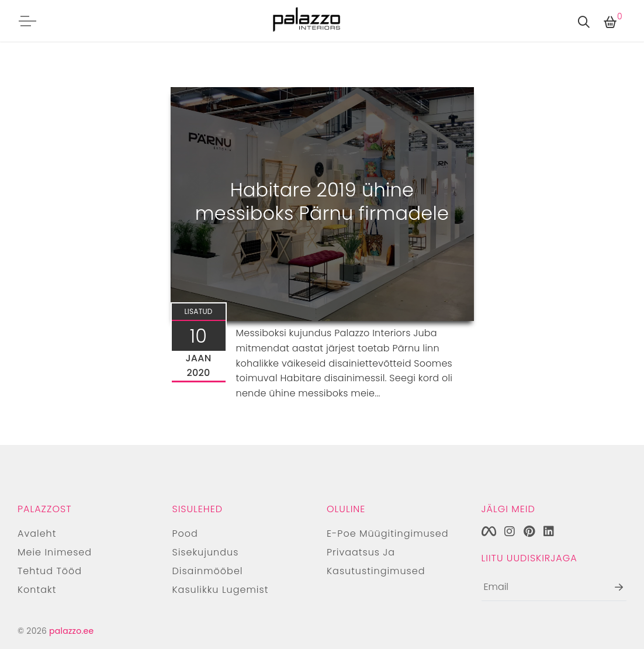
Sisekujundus (206, 552)
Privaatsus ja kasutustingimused (376, 562)
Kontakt (37, 590)
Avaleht (37, 534)
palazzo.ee (71, 631)
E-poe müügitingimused (388, 534)
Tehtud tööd (50, 571)
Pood (185, 534)
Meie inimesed (55, 552)
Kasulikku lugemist (221, 590)
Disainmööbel (208, 571)
